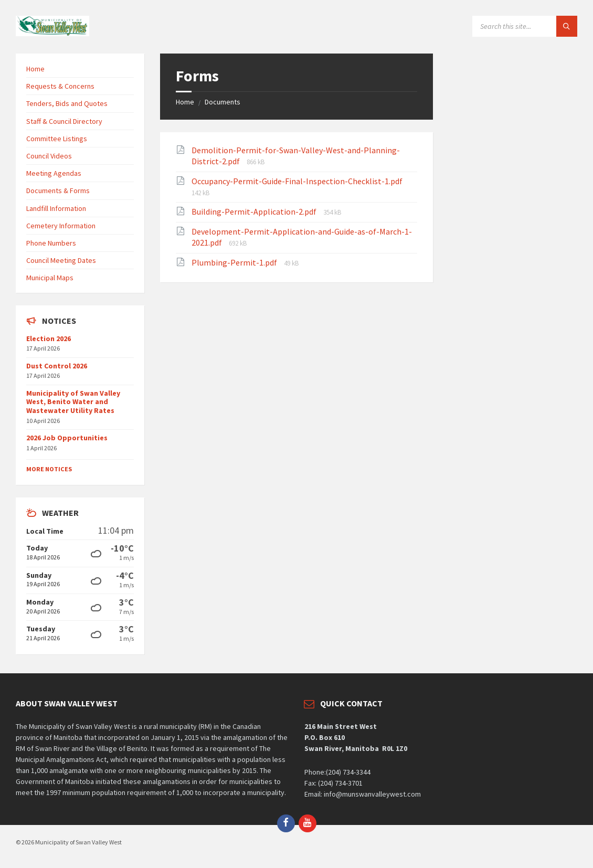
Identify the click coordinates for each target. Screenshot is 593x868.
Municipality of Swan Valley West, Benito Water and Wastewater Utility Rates (73, 402)
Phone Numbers (51, 243)
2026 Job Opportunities (67, 438)
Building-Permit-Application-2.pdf (255, 211)
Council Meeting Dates (61, 260)
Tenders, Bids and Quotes (67, 103)
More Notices (49, 469)
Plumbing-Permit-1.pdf (235, 262)
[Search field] (525, 26)
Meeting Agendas (54, 173)
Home (185, 102)
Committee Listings (57, 139)
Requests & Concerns (60, 86)
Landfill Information (56, 208)
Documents (223, 102)
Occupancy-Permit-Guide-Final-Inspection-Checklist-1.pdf (297, 181)
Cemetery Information (61, 226)
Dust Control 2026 (57, 366)
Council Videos (49, 156)
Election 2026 (49, 338)
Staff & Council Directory (64, 121)
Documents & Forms (58, 190)
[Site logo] (52, 33)
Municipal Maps (50, 278)
